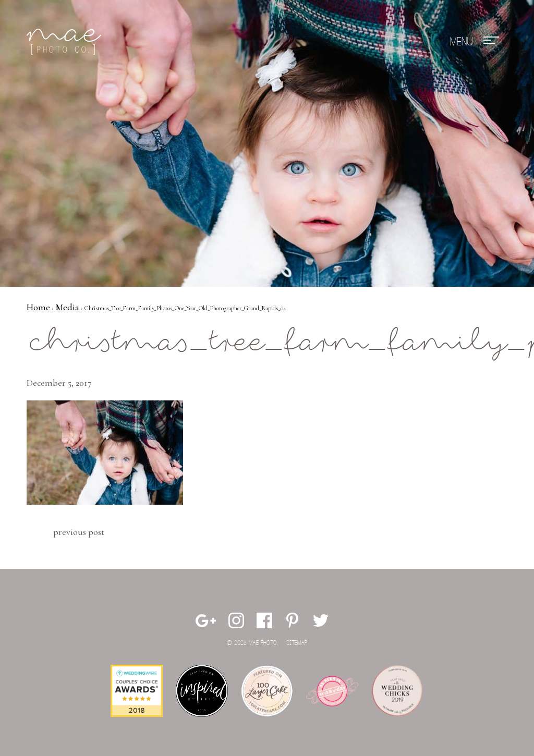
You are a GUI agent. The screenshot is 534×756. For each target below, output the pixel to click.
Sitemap (297, 643)
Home (38, 307)
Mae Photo (66, 42)
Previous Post (79, 532)
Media (67, 307)
